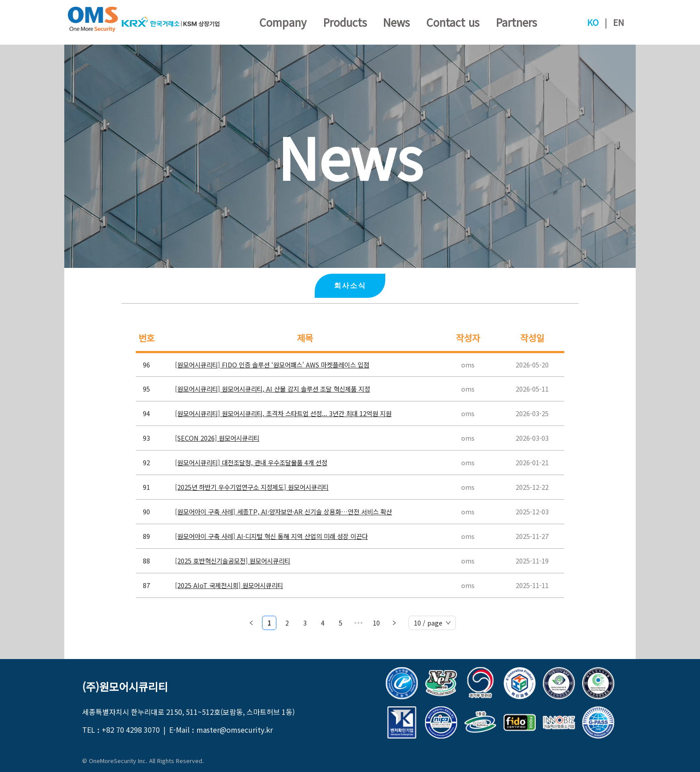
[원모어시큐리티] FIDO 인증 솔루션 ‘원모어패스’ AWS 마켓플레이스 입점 (272, 365)
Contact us (453, 22)
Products (345, 22)
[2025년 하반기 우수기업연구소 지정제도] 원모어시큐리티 (252, 487)
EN (619, 22)
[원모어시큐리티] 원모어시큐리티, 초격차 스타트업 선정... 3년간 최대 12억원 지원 (283, 413)
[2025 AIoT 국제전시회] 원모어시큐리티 (229, 585)
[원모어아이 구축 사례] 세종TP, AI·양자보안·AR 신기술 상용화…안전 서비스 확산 (283, 511)
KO (593, 22)
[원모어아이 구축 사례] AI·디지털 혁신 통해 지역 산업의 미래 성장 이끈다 (271, 536)
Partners (517, 22)
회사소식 (350, 286)
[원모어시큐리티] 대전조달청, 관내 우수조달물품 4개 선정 (251, 462)
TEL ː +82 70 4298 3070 (121, 730)
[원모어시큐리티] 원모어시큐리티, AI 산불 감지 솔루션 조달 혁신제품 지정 (273, 389)
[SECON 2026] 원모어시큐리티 (217, 438)
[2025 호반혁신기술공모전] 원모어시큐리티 (233, 561)
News (396, 22)
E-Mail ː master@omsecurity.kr (221, 730)
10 (376, 623)
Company (283, 22)
